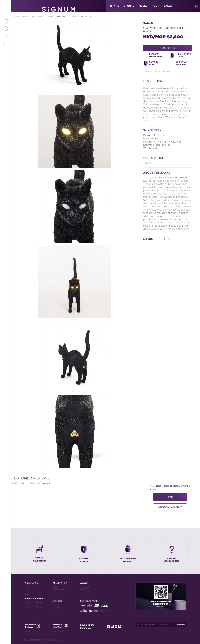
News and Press (59, 589)
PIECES (143, 6)
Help (27, 587)
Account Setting (87, 592)
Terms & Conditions (33, 607)
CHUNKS (129, 6)
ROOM (156, 6)
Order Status (85, 587)
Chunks (56, 607)
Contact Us (168, 48)
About (55, 587)
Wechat (161, 607)
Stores (55, 592)
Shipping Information (33, 602)
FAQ (27, 594)
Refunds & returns (32, 605)
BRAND (115, 6)
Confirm (181, 624)
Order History (85, 589)
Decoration (39, 17)
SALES (168, 6)
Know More (31, 631)
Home (17, 17)
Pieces (55, 610)
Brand (55, 605)
